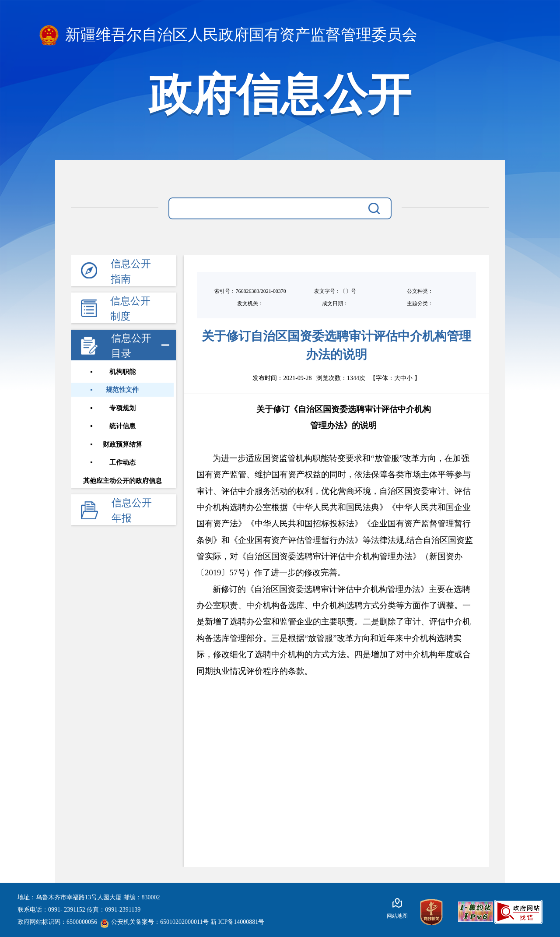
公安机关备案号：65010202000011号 (154, 922)
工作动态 (123, 464)
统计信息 (123, 427)
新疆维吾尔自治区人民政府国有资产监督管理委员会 (228, 35)
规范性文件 (124, 390)
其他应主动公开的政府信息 (123, 482)
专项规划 (123, 409)
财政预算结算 (123, 445)
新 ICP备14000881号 (237, 922)
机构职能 (123, 372)
